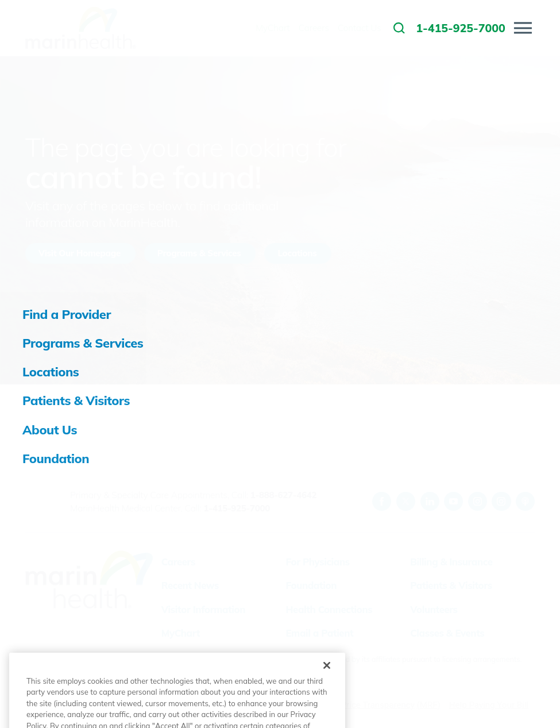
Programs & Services (199, 253)
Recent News (190, 585)
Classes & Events (447, 633)
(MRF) (429, 705)
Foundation (311, 585)
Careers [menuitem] (314, 28)
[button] (523, 28)
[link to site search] (399, 28)
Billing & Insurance (451, 562)
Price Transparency (378, 705)
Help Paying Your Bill (489, 705)
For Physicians (318, 562)
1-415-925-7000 (237, 508)
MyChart (181, 633)
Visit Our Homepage (80, 253)
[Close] (327, 692)
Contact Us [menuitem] (360, 28)
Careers (178, 562)
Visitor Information (203, 609)
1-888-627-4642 (283, 495)
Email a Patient (320, 633)
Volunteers (434, 609)
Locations (297, 253)
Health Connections (329, 609)
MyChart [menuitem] (273, 28)
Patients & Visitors (451, 585)
